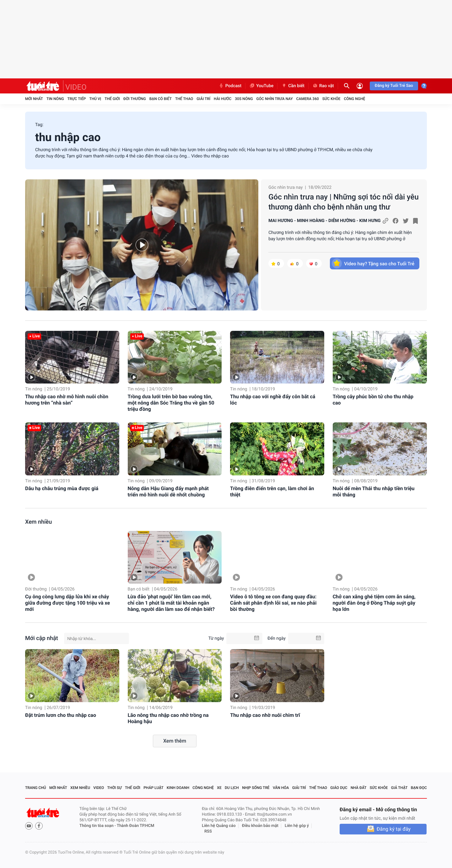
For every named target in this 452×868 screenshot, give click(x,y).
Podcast (230, 86)
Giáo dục (339, 788)
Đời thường (135, 99)
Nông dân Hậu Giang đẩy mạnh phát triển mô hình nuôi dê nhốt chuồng (168, 492)
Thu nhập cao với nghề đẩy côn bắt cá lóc (273, 400)
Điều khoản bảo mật (260, 826)
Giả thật (399, 788)
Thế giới (112, 99)
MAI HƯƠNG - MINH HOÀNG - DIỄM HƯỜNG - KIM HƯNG (324, 221)
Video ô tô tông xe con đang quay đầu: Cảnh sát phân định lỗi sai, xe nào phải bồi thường (273, 603)
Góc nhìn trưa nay (275, 99)
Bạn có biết (161, 99)
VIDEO (76, 87)
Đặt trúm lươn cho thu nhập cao (61, 715)
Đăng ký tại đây (394, 829)
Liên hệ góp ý (297, 826)
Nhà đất (359, 788)
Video (99, 788)
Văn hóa (281, 788)
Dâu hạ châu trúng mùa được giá (62, 488)
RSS (208, 831)
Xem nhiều (38, 522)
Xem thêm (175, 741)
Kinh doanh (178, 788)
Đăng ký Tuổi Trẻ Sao (394, 86)
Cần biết (293, 86)
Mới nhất (34, 99)
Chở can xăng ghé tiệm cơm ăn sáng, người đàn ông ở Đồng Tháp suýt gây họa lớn (374, 603)
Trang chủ (36, 788)
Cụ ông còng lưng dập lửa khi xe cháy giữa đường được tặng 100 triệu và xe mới (67, 603)
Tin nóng (55, 99)
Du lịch (232, 788)
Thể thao (184, 99)
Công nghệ (354, 99)
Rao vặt (323, 86)
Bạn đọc (419, 788)
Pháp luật (153, 788)
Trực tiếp (77, 99)
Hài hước (223, 99)
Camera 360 (308, 99)
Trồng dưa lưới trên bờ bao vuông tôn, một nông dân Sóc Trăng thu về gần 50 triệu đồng (171, 403)
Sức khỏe (331, 99)
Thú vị (95, 99)
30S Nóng (244, 99)
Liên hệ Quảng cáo (219, 826)
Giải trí (203, 99)
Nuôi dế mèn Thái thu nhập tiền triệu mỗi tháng (374, 492)
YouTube (261, 86)
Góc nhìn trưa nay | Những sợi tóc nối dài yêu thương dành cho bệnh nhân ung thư (344, 202)
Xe (219, 788)
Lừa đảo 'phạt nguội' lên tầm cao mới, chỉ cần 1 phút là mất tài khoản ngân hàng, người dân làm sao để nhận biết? (171, 603)
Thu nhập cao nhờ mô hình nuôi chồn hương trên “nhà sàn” (67, 400)
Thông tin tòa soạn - (98, 826)
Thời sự (115, 788)
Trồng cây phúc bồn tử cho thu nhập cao (373, 400)
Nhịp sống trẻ (256, 788)
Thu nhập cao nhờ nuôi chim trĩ (265, 715)
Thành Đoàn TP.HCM (135, 826)
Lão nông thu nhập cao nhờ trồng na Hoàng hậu (168, 718)
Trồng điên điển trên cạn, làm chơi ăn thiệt (272, 492)
